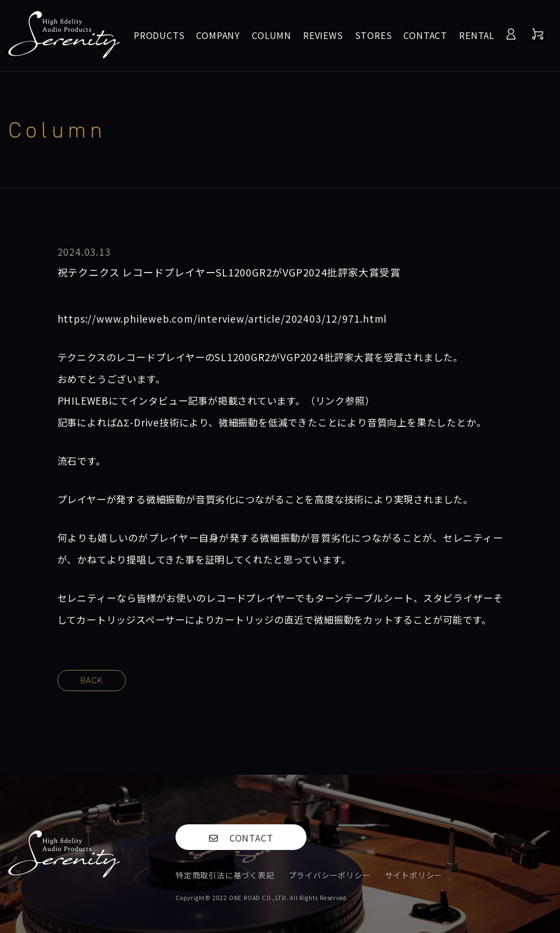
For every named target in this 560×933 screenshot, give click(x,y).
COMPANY (218, 35)
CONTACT (425, 35)
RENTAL (477, 35)
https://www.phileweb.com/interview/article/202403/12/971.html (222, 319)
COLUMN (272, 35)
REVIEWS (323, 35)
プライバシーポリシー (330, 875)
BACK (92, 680)
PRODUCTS (159, 35)
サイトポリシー (414, 875)
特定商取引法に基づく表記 (225, 875)
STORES (374, 35)
